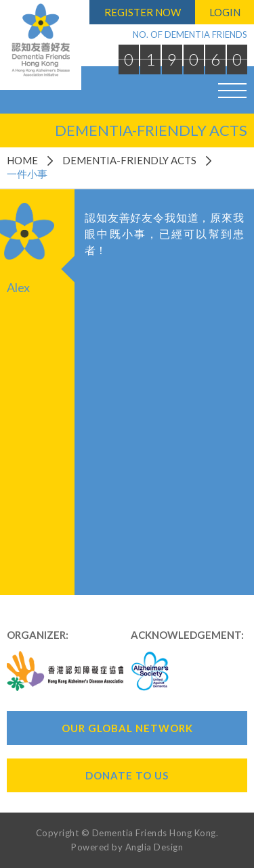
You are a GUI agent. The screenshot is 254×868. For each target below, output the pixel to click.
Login (225, 12)
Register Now (143, 12)
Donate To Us (127, 775)
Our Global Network (127, 728)
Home (22, 160)
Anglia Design (154, 847)
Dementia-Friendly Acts (129, 160)
